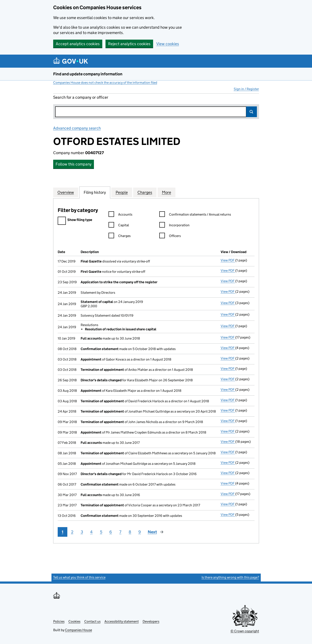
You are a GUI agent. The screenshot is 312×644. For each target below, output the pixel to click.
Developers (151, 621)
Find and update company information (88, 74)
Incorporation (174, 226)
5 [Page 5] (101, 532)
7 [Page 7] (120, 532)
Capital (119, 226)
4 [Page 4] (91, 532)
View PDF (228, 260)
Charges (120, 236)
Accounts (120, 215)
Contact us (92, 621)
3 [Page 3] (82, 532)
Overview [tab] (66, 192)
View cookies (168, 44)
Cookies (74, 621)
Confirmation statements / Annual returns (195, 215)
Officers (170, 236)
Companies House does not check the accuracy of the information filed (105, 83)
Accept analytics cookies (78, 44)
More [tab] (167, 192)
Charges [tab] (145, 192)
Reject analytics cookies (129, 44)
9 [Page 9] (140, 532)
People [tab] (122, 192)
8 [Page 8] (130, 532)
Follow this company (74, 164)
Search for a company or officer (81, 97)
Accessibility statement (122, 621)
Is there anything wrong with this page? (230, 577)
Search (252, 112)
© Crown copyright (245, 631)
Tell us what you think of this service (79, 577)
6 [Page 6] (111, 532)
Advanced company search (77, 128)
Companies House (78, 630)
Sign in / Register (246, 89)
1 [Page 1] (63, 532)
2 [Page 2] (72, 532)
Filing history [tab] (95, 192)
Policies (59, 621)
